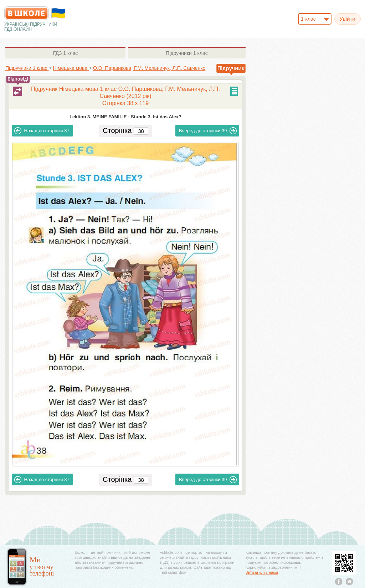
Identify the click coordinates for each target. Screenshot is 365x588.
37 (42, 131)
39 (208, 131)
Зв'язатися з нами (262, 572)
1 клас (65, 53)
